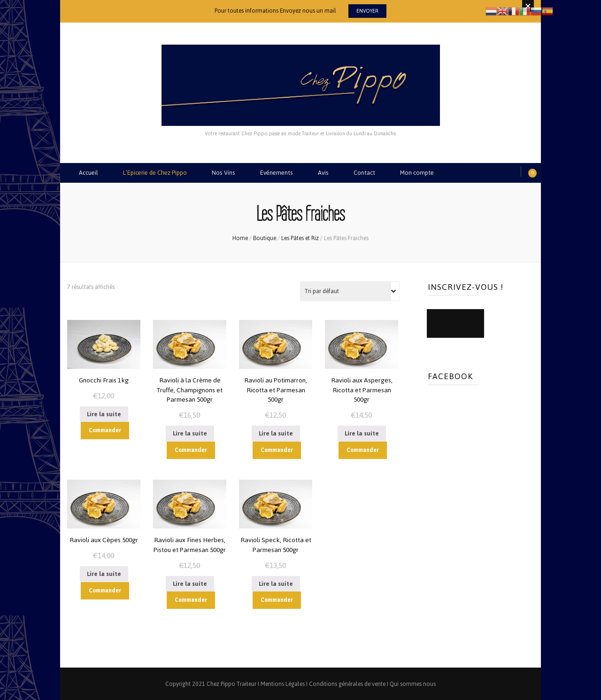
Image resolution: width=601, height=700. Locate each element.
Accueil (89, 173)
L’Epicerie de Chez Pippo (155, 173)
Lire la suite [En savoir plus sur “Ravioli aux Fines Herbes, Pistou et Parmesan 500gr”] (190, 582)
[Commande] (350, 290)
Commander (105, 429)
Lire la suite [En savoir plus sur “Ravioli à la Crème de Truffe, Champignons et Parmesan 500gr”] (190, 432)
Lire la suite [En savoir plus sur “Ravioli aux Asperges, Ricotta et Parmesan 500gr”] (362, 432)
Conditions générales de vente (347, 683)
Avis (324, 173)
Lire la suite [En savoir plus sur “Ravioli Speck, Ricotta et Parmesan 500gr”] (276, 582)
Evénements (277, 173)
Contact (365, 173)
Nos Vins (224, 173)
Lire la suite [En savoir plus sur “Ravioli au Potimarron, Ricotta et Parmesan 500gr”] (276, 432)
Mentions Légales (283, 683)
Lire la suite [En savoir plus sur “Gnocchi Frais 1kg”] (104, 413)
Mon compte (418, 173)
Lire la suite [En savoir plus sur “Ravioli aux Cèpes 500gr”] (104, 573)
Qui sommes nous (413, 683)
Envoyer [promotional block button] (367, 11)
